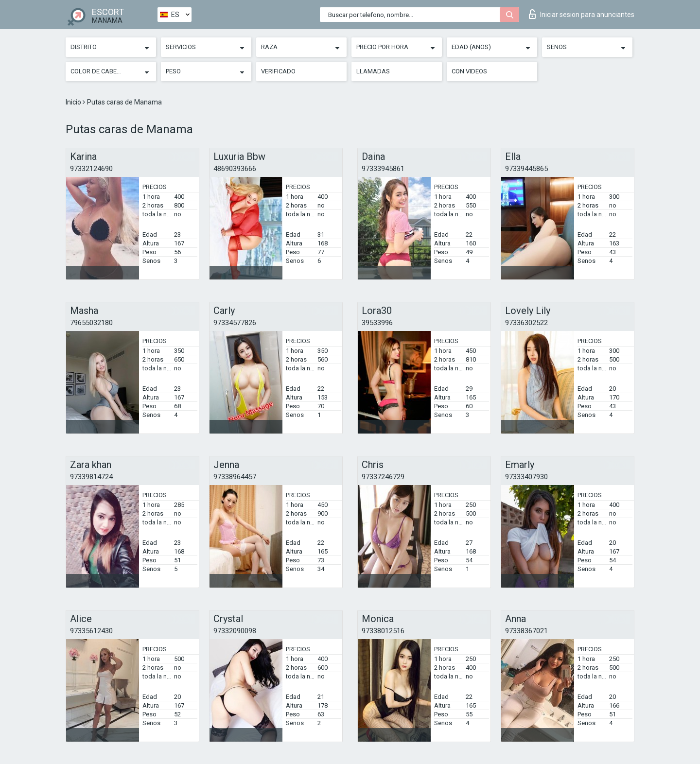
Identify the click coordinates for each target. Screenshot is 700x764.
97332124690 (91, 169)
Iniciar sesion (582, 14)
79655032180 (91, 323)
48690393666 (235, 169)
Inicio (74, 102)
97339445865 (526, 169)
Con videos (469, 71)
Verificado (278, 71)
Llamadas (373, 71)
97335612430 (91, 631)
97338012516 (383, 631)
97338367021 (526, 631)
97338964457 (235, 477)
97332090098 (235, 631)
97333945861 (383, 169)
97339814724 (91, 477)
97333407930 (526, 477)
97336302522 (526, 323)
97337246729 (383, 477)
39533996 (377, 323)
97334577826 (235, 323)
